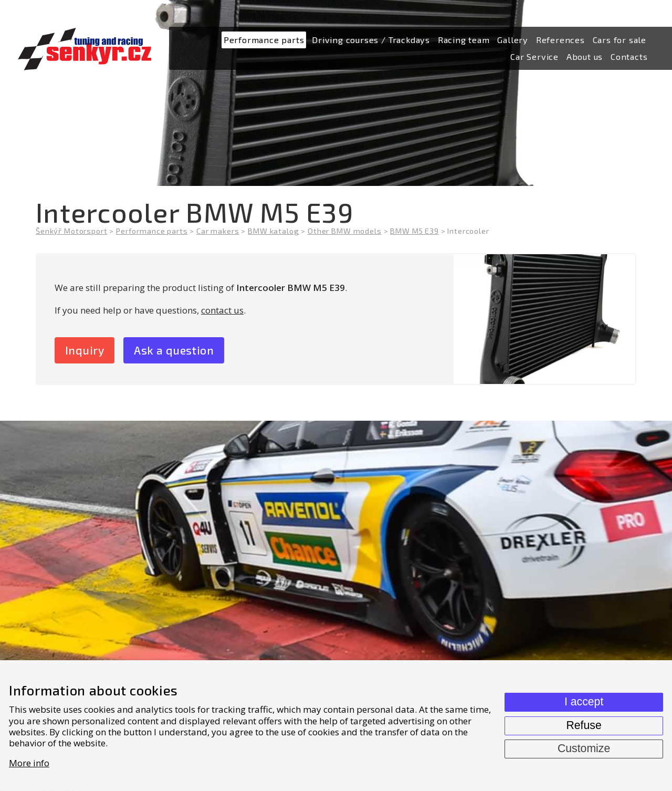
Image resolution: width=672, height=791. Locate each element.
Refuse (584, 725)
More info (29, 763)
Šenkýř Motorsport (71, 231)
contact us (222, 310)
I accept (584, 702)
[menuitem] (264, 40)
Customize (584, 748)
